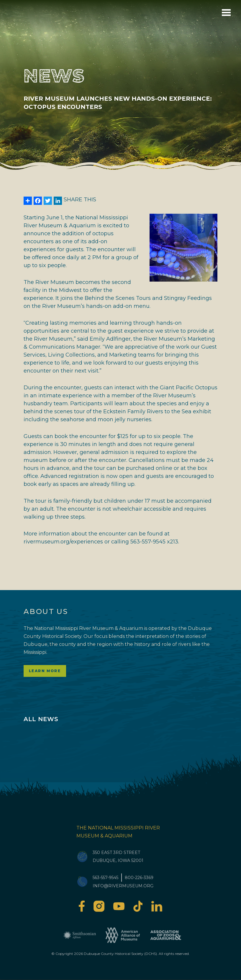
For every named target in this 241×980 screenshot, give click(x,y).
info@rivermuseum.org (123, 886)
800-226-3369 (139, 878)
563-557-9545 (105, 878)
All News (41, 719)
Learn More (45, 671)
